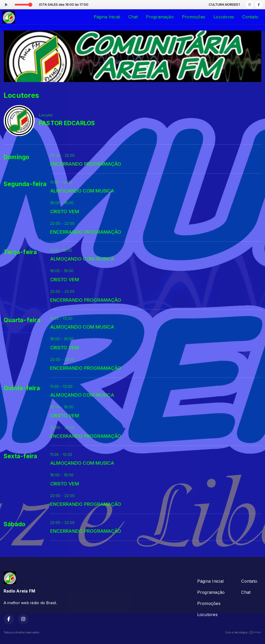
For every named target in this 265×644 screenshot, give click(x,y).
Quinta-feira (22, 388)
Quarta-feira (22, 320)
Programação (160, 17)
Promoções (194, 17)
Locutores (224, 17)
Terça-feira (20, 252)
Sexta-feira (20, 456)
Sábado (14, 524)
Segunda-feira (25, 184)
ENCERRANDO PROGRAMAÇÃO (86, 164)
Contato (250, 17)
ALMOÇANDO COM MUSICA (82, 191)
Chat (133, 17)
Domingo (17, 157)
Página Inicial (107, 17)
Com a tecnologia (243, 632)
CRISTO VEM (65, 211)
